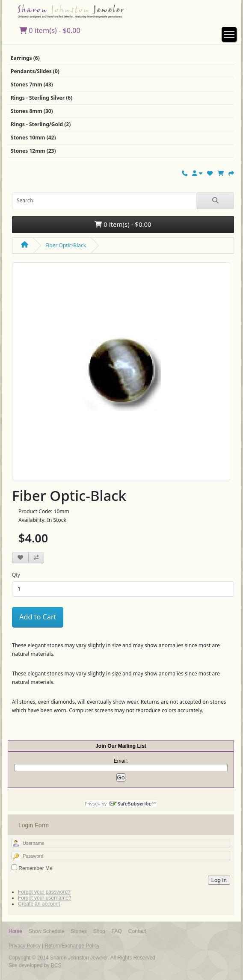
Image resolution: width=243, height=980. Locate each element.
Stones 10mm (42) (33, 138)
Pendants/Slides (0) (35, 71)
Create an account (39, 904)
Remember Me (35, 868)
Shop (99, 931)
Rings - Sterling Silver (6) (41, 98)
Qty (16, 575)
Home (15, 931)
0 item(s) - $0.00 (50, 30)
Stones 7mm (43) (32, 84)
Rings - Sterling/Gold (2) (41, 124)
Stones (79, 931)
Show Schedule (46, 931)
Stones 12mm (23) (33, 151)
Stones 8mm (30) (32, 111)
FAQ (117, 931)
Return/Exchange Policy (72, 946)
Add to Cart (38, 617)
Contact (137, 931)
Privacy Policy (25, 946)
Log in (219, 880)
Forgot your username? (45, 898)
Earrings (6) (25, 58)
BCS (56, 965)
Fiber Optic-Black (66, 245)
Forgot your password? (44, 892)
